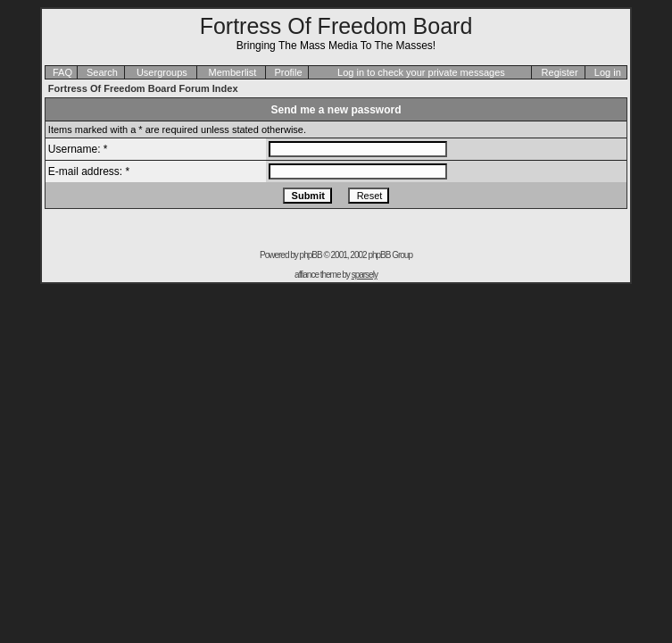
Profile (288, 72)
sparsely (365, 275)
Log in (608, 72)
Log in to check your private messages (421, 72)
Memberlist (233, 72)
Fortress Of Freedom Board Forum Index (143, 88)
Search (102, 72)
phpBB (311, 255)
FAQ (62, 72)
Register (560, 72)
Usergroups (162, 72)
